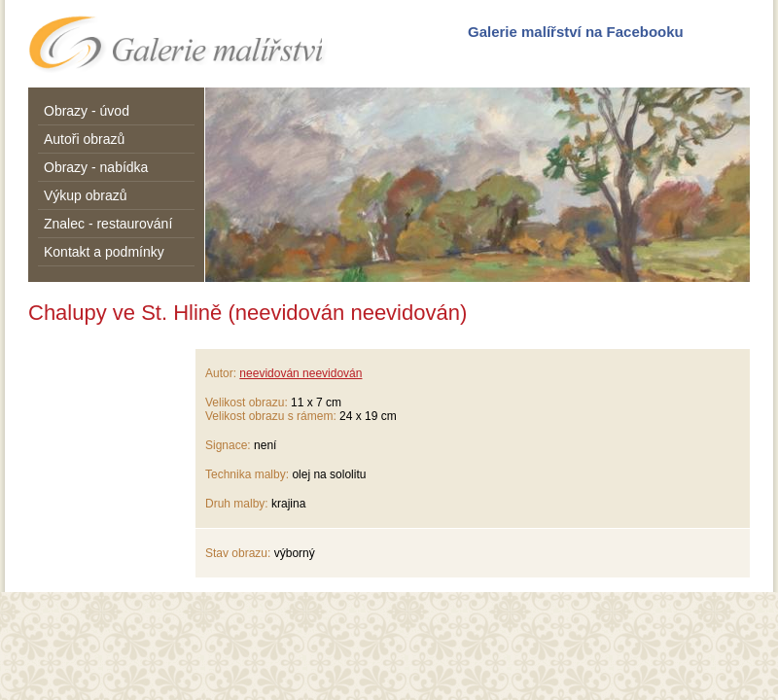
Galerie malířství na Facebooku (576, 32)
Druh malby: (237, 504)
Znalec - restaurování (108, 224)
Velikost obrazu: (247, 402)
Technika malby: (247, 474)
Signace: (228, 445)
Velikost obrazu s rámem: (271, 416)
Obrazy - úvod (87, 111)
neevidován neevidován (301, 373)
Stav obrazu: (238, 553)
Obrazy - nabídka (96, 167)
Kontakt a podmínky (104, 252)
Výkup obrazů (86, 195)
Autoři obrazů (84, 139)
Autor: (221, 373)
